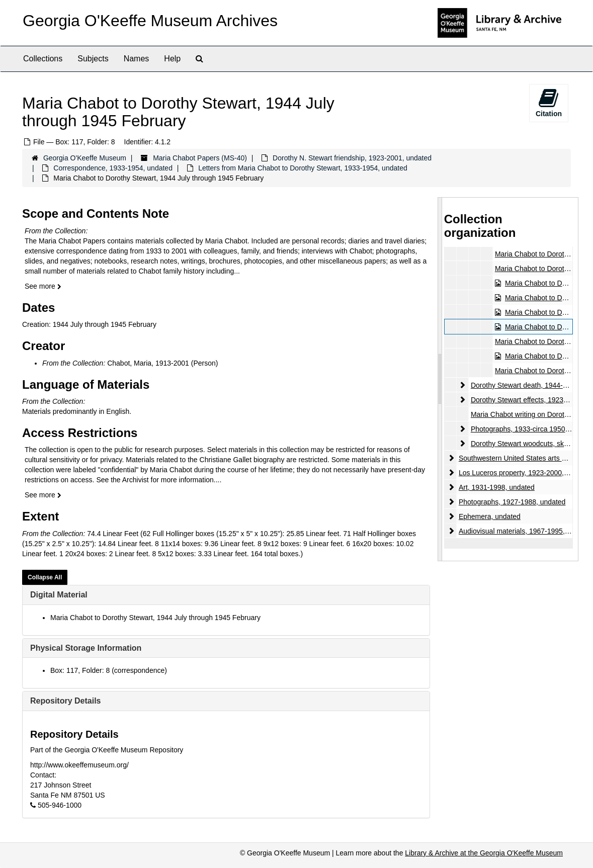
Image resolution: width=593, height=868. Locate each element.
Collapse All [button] (45, 577)
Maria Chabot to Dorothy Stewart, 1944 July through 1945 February (155, 618)
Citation (549, 103)
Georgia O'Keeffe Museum (85, 158)
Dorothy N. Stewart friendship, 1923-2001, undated (352, 158)
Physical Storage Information (86, 648)
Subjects (93, 59)
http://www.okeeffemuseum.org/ (79, 765)
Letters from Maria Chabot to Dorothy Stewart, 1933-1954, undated (303, 168)
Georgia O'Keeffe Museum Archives (150, 21)
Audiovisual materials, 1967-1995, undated (525, 531)
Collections (43, 59)
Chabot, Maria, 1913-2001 (148, 363)
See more (43, 286)
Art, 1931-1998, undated (497, 487)
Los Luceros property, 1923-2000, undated (525, 473)
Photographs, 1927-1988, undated (512, 502)
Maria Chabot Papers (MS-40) (200, 158)
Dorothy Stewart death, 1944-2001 (525, 385)
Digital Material (59, 595)
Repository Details (65, 701)
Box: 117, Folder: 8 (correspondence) (109, 670)
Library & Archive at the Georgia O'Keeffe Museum (484, 853)
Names (137, 59)
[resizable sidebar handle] (440, 379)
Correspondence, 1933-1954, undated (113, 168)
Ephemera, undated (490, 516)
